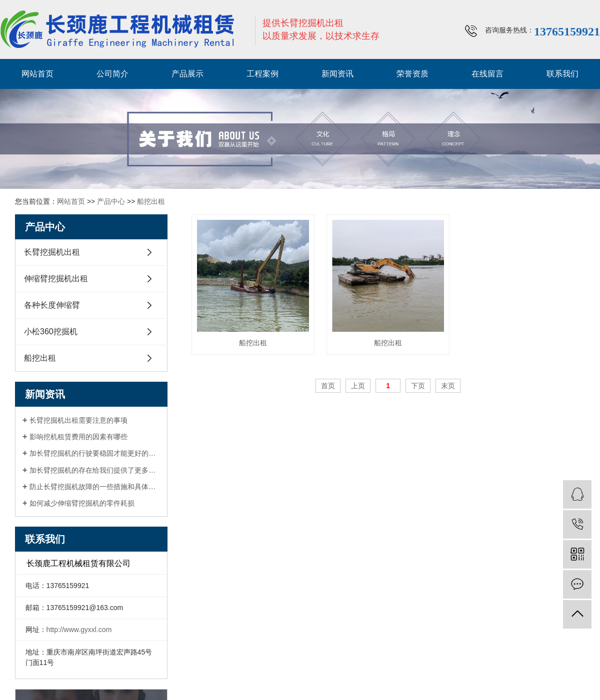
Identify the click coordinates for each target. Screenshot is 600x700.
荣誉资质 (412, 74)
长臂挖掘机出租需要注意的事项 (78, 420)
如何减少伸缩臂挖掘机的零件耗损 (82, 503)
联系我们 (562, 74)
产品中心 (111, 201)
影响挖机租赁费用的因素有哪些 (78, 437)
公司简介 (112, 74)
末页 (448, 386)
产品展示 (187, 74)
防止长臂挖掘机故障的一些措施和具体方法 (95, 487)
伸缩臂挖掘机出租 (56, 279)
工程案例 (262, 74)
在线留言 (487, 74)
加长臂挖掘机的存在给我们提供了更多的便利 (95, 470)
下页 (418, 386)
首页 (328, 386)
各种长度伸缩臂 (52, 305)
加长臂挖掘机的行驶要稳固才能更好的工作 (95, 453)
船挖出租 (151, 201)
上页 (358, 386)
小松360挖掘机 (51, 332)
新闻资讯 (337, 74)
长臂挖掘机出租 (52, 252)
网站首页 (37, 74)
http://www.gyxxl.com (79, 630)
